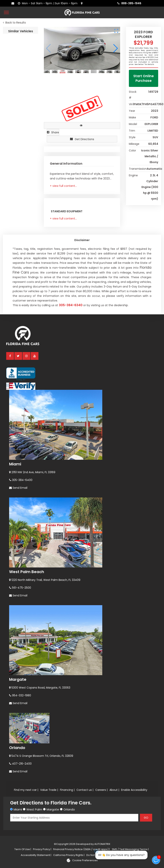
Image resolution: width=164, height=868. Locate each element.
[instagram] (27, 599)
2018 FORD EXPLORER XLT (20, 59)
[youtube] (35, 599)
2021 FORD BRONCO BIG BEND (20, 191)
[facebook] (10, 599)
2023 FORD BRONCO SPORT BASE (20, 235)
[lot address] (83, 3)
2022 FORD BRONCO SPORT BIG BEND (20, 323)
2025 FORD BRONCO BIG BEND (20, 103)
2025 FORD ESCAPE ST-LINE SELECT (20, 455)
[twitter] (18, 599)
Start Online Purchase (144, 78)
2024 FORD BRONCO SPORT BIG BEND (20, 279)
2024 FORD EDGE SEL (18, 367)
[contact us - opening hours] (48, 3)
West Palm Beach (27, 815)
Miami (15, 707)
